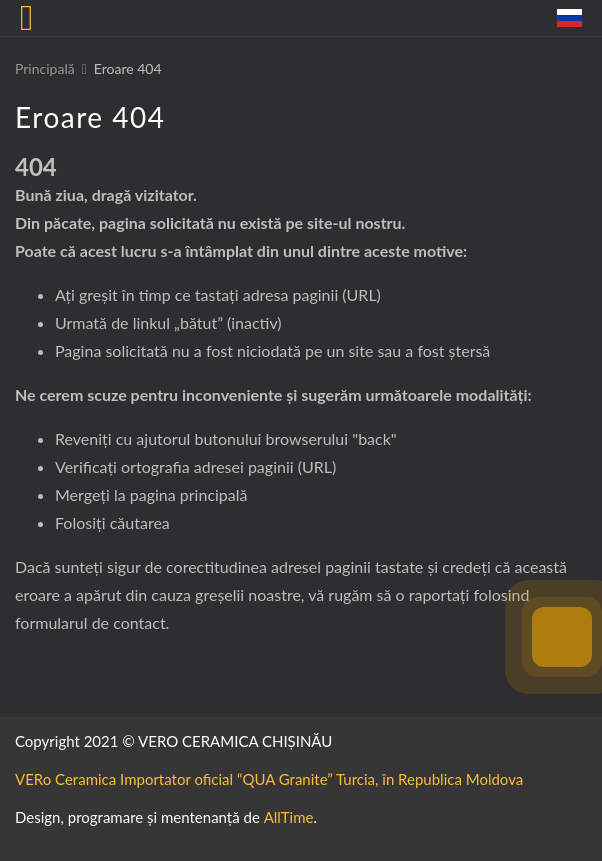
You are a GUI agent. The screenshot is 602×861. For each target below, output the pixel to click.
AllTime (289, 817)
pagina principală (189, 494)
